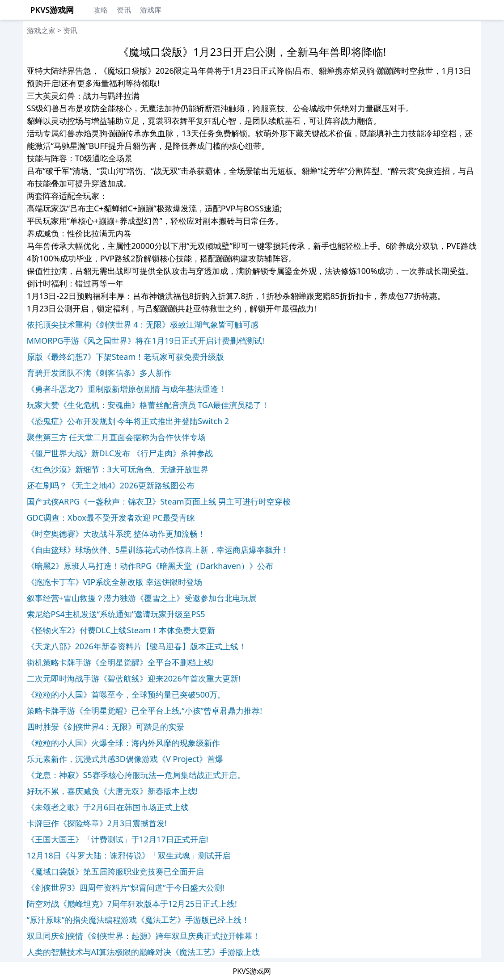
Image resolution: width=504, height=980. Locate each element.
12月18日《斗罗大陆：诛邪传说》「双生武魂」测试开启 (129, 855)
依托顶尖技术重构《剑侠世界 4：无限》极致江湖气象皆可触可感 (143, 324)
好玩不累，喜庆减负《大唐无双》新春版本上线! (112, 791)
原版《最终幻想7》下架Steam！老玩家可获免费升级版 (126, 357)
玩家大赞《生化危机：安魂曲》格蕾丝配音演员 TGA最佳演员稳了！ (148, 405)
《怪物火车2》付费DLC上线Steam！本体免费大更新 (121, 630)
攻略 (101, 10)
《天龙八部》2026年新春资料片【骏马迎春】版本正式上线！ (137, 646)
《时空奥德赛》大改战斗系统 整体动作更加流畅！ (116, 534)
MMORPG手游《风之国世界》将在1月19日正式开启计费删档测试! (146, 341)
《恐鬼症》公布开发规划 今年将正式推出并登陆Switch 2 (128, 421)
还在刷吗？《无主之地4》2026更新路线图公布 (111, 485)
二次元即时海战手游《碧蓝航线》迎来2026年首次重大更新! (134, 678)
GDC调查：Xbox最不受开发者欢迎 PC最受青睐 (111, 517)
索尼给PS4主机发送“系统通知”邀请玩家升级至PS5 (116, 614)
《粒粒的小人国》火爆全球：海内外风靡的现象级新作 (123, 743)
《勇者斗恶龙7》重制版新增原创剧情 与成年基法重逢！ (127, 389)
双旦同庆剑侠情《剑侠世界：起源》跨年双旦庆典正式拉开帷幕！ (144, 936)
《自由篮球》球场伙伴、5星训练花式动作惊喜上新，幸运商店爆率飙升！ (158, 550)
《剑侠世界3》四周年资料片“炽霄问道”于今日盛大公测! (126, 887)
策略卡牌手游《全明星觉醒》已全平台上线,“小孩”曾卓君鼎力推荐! (145, 711)
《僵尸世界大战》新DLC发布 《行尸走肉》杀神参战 (120, 453)
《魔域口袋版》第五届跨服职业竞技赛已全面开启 (115, 871)
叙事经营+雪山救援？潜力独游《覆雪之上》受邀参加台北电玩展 (142, 598)
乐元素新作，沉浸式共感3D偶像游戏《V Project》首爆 (125, 759)
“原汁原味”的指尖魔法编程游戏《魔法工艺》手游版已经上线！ (138, 920)
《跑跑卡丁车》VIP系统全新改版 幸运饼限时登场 (114, 582)
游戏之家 (41, 30)
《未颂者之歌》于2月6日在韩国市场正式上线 (108, 807)
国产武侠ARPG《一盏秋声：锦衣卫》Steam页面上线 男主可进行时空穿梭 (159, 501)
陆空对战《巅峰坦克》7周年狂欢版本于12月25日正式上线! (132, 904)
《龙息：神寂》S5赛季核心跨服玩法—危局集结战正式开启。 (136, 775)
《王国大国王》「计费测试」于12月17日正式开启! (118, 839)
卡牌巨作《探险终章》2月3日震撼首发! (97, 823)
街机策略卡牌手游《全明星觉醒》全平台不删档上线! (121, 662)
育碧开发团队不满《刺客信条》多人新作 (99, 373)
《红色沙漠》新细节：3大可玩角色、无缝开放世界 (118, 469)
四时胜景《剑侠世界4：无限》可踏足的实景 (106, 727)
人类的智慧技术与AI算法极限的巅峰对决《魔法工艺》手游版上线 (144, 952)
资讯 (124, 10)
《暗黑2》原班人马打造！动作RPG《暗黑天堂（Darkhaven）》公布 (150, 566)
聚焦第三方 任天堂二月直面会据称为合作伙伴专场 (116, 437)
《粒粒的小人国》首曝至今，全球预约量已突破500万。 (126, 694)
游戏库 (151, 10)
